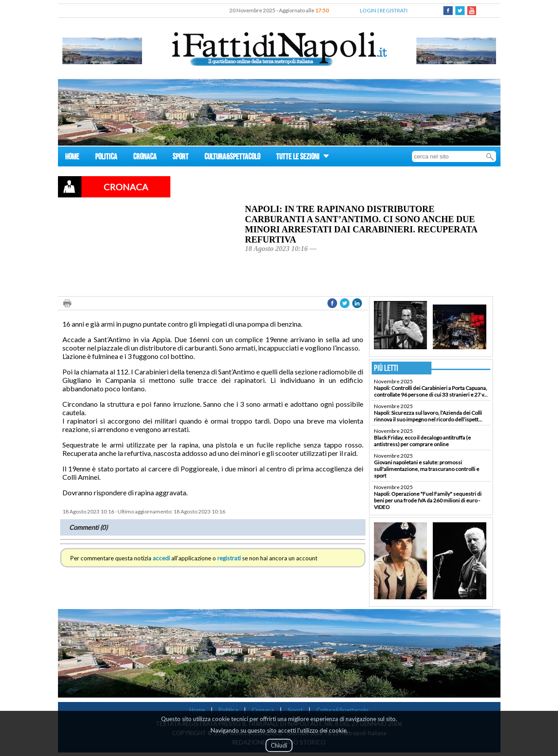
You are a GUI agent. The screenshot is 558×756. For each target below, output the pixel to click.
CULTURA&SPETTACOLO (232, 158)
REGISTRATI (394, 10)
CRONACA (145, 158)
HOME (72, 158)
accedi (161, 558)
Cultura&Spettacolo (342, 710)
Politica (228, 710)
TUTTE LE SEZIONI (303, 158)
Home (197, 710)
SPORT (181, 158)
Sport (295, 710)
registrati (229, 558)
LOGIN (368, 10)
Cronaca (263, 710)
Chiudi (279, 745)
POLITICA (106, 158)
